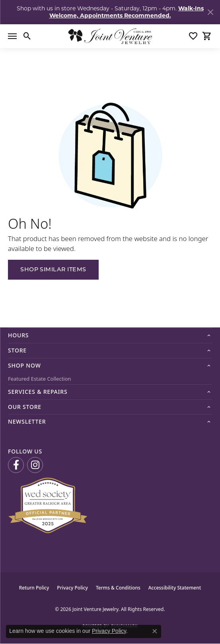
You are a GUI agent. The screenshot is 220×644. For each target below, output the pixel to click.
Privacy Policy (72, 588)
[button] (27, 36)
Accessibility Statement (175, 588)
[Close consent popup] (155, 631)
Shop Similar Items (53, 270)
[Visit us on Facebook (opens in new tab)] (16, 465)
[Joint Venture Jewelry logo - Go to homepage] (110, 36)
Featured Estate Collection (40, 379)
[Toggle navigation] (12, 36)
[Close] (210, 12)
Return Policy (34, 588)
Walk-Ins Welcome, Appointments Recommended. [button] (127, 12)
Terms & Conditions (118, 588)
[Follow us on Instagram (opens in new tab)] (35, 465)
